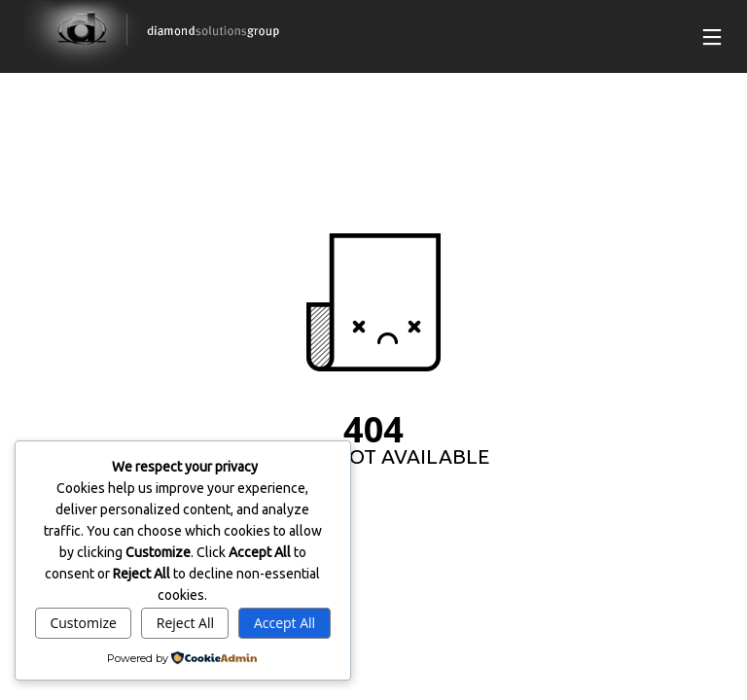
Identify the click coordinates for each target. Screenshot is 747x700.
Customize (83, 623)
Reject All (185, 623)
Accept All (285, 623)
